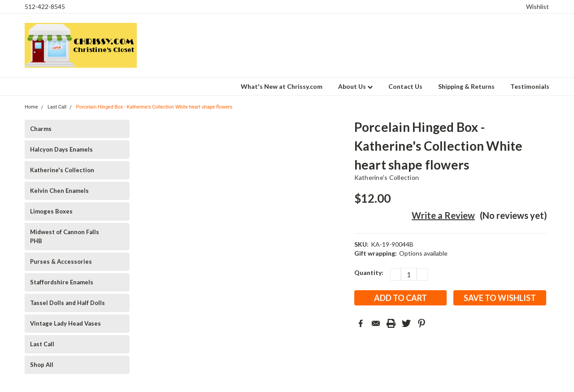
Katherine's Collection (62, 170)
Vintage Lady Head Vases (65, 323)
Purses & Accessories (61, 261)
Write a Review (443, 215)
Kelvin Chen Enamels (59, 191)
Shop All (42, 365)
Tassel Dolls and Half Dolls (67, 303)
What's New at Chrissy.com (282, 86)
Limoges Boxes (51, 211)
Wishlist (537, 7)
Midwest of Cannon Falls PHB (65, 236)
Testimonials (530, 86)
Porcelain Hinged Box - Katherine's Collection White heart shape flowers (154, 107)
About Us (355, 86)
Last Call (42, 344)
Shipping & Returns (466, 86)
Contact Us (405, 86)
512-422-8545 (45, 7)
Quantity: (369, 272)
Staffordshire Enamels (62, 282)
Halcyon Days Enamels (61, 149)
